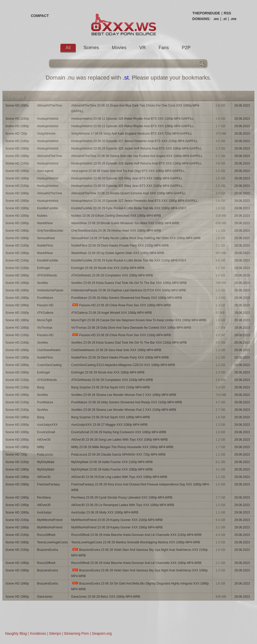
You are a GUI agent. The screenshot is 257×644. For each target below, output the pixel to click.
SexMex (43, 283)
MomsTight (45, 320)
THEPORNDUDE (206, 13)
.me (233, 19)
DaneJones (45, 597)
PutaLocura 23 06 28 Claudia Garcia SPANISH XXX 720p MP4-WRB (118, 455)
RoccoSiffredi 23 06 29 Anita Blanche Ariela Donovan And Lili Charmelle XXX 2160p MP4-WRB (136, 535)
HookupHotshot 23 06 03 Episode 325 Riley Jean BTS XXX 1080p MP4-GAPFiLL (127, 178)
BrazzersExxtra (47, 550)
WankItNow (45, 223)
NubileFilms (45, 246)
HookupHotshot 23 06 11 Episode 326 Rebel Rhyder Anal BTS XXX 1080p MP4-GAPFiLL (133, 126)
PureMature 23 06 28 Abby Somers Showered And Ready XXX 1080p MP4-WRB (127, 298)
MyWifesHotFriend (50, 520)
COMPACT (40, 16)
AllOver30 (44, 440)
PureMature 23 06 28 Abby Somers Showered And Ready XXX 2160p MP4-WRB (127, 402)
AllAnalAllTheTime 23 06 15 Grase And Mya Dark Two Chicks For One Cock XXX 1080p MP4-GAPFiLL (136, 108)
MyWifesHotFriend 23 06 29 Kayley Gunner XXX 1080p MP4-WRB (117, 527)
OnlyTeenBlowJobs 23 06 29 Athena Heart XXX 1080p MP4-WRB (116, 231)
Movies (119, 48)
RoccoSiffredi (46, 535)
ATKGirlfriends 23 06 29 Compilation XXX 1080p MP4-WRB (112, 275)
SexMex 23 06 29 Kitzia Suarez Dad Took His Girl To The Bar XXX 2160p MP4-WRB (129, 343)
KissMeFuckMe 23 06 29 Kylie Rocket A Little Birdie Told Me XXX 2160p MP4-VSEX (129, 260)
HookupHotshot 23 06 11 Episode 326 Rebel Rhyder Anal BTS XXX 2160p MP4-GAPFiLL (133, 119)
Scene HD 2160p (17, 119)
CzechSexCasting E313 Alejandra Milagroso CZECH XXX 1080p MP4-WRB (123, 365)
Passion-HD (45, 305)
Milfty (41, 447)
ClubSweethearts (49, 350)
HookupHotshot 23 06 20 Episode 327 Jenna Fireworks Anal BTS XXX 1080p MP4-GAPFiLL (134, 201)
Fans (164, 48)
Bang (41, 387)
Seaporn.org (102, 633)
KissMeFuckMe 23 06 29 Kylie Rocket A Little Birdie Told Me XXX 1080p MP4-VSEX (129, 208)
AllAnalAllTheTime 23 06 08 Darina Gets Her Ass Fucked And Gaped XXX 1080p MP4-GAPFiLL (137, 156)
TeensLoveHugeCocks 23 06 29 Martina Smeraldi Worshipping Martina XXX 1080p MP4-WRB (136, 542)
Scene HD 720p (16, 134)
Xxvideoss (38, 633)
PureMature (45, 298)
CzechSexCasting (49, 365)
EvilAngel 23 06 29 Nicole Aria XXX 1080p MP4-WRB (108, 372)
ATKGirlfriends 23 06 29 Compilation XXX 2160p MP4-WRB (112, 380)
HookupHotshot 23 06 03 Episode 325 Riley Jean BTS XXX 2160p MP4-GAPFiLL (127, 186)
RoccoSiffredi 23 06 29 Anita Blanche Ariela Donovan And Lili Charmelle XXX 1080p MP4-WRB (136, 563)
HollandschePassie (50, 290)
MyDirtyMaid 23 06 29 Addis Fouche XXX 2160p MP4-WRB (112, 462)
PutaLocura (45, 455)
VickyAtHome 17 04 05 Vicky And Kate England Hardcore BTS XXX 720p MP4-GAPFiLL (132, 134)
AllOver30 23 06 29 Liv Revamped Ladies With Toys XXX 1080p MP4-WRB (123, 505)
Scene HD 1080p (17, 106)
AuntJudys (44, 512)
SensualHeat (46, 238)
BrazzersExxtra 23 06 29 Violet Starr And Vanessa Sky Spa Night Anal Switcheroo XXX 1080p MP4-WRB (139, 573)
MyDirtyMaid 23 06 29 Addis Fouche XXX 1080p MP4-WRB (112, 469)
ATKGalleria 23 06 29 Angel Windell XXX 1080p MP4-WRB (112, 313)
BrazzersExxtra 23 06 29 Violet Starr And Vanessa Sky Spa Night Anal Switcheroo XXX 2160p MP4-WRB (139, 552)
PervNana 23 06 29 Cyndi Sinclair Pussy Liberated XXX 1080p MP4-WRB (122, 498)
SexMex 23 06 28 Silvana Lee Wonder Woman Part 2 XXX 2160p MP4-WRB (124, 410)
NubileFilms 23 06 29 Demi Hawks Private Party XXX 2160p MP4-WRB (120, 246)
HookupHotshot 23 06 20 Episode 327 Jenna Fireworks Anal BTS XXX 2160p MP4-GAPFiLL (134, 141)
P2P (186, 48)
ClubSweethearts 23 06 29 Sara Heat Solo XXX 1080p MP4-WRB (116, 350)
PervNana (44, 498)
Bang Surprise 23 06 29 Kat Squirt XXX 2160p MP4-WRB (111, 387)
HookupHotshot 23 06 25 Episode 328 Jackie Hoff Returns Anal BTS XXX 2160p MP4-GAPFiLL (137, 163)
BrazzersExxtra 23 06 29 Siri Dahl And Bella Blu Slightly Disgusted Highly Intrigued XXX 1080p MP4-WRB (140, 586)
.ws (216, 19)
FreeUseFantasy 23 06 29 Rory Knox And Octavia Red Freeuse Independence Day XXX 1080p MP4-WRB (140, 487)
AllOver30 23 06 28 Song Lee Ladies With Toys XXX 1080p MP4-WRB (119, 440)
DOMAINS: (201, 19)
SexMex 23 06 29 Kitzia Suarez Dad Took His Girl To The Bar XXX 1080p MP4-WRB (129, 283)
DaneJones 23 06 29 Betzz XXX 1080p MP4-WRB (106, 597)
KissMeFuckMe (48, 208)
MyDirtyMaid (46, 462)
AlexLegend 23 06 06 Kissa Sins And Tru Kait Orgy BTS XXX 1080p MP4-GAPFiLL (128, 171)
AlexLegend (45, 171)
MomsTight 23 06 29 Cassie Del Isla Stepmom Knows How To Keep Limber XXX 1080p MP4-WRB (139, 320)
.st (225, 19)
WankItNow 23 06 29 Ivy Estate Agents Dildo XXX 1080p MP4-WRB (118, 253)
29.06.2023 (242, 106)
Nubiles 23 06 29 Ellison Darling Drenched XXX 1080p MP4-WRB (116, 216)
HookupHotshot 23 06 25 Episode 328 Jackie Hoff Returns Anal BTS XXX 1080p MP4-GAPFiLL (137, 149)
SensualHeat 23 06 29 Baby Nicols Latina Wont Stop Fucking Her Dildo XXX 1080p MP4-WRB (136, 238)
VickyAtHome (46, 134)
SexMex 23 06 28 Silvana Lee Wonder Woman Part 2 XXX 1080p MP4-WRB (124, 395)
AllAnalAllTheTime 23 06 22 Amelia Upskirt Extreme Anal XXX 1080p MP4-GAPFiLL (129, 193)
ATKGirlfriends (47, 275)
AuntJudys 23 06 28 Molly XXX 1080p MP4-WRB (105, 512)
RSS (227, 13)
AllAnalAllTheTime (50, 106)
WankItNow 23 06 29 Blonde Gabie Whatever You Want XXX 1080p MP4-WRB (125, 223)
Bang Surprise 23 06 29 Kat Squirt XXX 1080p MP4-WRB (111, 417)
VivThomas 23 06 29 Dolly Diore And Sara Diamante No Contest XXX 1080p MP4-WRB (131, 328)
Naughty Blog (16, 633)
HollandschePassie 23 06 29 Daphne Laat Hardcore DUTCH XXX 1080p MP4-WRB (128, 290)
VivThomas (45, 328)
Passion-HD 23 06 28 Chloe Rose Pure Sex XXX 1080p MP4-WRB (121, 305)
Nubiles (42, 216)
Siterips (55, 633)
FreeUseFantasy (48, 484)
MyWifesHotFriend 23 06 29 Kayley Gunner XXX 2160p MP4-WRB (117, 520)
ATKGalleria (45, 313)
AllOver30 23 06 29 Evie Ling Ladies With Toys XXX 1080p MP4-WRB (119, 477)
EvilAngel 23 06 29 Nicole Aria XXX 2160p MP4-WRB (108, 268)
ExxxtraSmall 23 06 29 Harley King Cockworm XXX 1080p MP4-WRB (119, 432)
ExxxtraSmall (46, 432)
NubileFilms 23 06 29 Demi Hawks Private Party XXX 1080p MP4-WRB (120, 358)
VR (143, 48)
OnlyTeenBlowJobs (50, 231)
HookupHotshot (48, 119)
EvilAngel (43, 268)
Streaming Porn (76, 633)
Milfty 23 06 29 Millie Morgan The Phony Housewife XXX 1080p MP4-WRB (122, 447)
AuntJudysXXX (47, 425)
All (68, 48)
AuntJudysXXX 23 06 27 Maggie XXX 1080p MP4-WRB (109, 425)
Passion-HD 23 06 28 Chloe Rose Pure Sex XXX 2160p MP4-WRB (121, 335)
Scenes (91, 48)
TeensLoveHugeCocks (52, 542)
